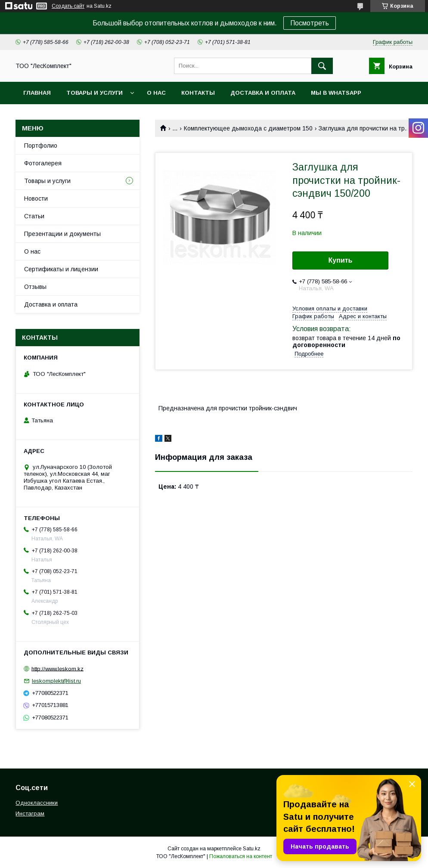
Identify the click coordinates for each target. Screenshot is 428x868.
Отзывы (35, 287)
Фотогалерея (43, 163)
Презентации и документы (62, 234)
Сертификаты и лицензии (61, 269)
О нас (156, 93)
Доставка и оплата (263, 93)
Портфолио (41, 146)
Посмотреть (310, 23)
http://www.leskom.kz (57, 668)
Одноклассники (37, 803)
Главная (37, 93)
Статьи (34, 216)
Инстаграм (30, 814)
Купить (341, 260)
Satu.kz (252, 849)
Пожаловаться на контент (241, 856)
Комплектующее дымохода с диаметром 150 (248, 128)
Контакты (198, 93)
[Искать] (322, 66)
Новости (36, 198)
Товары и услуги (95, 93)
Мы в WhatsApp (336, 93)
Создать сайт (68, 6)
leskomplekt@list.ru (56, 681)
